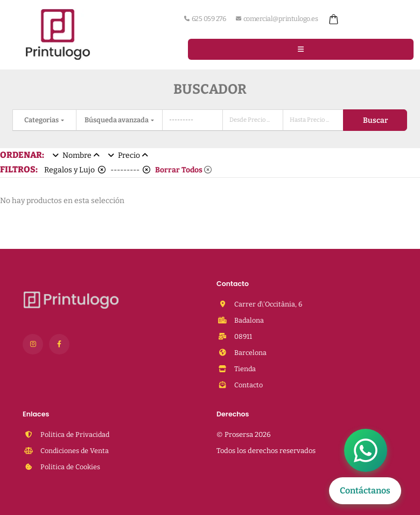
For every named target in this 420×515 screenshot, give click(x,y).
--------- (130, 170)
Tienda (244, 369)
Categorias (42, 120)
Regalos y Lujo (75, 170)
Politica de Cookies (69, 467)
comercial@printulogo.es (277, 19)
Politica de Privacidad (74, 434)
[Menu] (301, 49)
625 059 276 (205, 19)
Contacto (248, 385)
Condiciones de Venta (74, 451)
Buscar (375, 120)
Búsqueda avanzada (117, 120)
